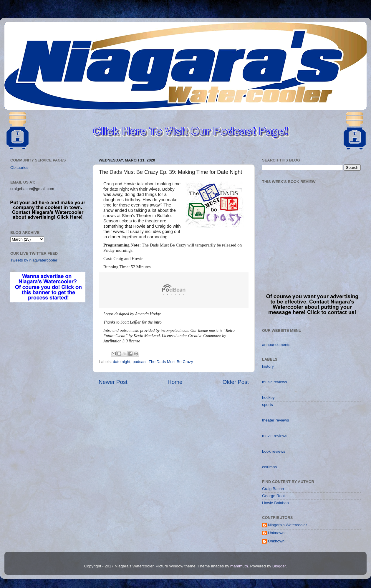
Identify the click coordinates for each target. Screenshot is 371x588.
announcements (276, 345)
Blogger (279, 566)
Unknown (276, 533)
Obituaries (19, 168)
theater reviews (276, 420)
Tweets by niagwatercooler (34, 260)
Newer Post (113, 382)
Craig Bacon (273, 489)
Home (175, 382)
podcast (139, 362)
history (268, 366)
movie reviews (275, 436)
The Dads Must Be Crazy (171, 362)
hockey (268, 398)
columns (269, 467)
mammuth (239, 566)
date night (121, 362)
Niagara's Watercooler (288, 525)
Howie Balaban (275, 503)
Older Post (236, 382)
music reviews (275, 382)
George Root (273, 496)
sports (268, 405)
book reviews (274, 451)
